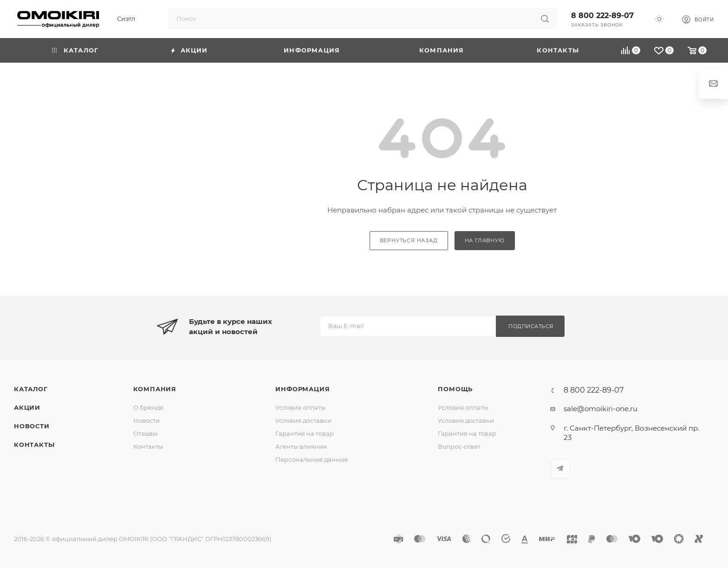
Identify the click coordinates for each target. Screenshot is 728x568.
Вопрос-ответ (459, 446)
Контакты (34, 445)
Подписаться (531, 326)
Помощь (455, 389)
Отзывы (145, 433)
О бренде (148, 407)
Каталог (31, 389)
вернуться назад (409, 240)
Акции (27, 407)
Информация (302, 389)
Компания (155, 389)
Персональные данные (312, 459)
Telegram (560, 468)
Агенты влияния (301, 446)
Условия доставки (303, 420)
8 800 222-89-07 (602, 16)
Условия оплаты (300, 407)
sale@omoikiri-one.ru (601, 409)
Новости (32, 426)
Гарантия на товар (305, 433)
